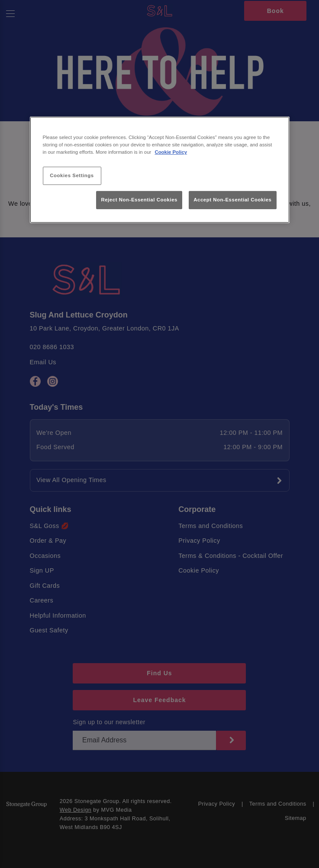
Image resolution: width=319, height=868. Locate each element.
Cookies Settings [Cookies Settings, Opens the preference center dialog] (72, 175)
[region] (160, 170)
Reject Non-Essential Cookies (139, 200)
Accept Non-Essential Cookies (232, 200)
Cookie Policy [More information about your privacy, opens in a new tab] (171, 152)
